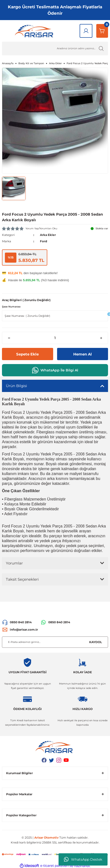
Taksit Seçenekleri (22, 579)
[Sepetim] (102, 31)
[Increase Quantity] (101, 338)
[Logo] (35, 31)
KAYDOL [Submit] (96, 642)
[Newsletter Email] (55, 642)
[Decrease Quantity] (9, 338)
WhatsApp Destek (83, 859)
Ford (43, 241)
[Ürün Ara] (55, 49)
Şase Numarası (11, 307)
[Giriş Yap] (86, 31)
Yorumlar (14, 563)
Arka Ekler (48, 235)
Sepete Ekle (27, 354)
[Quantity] (55, 338)
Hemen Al (83, 354)
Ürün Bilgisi (16, 386)
